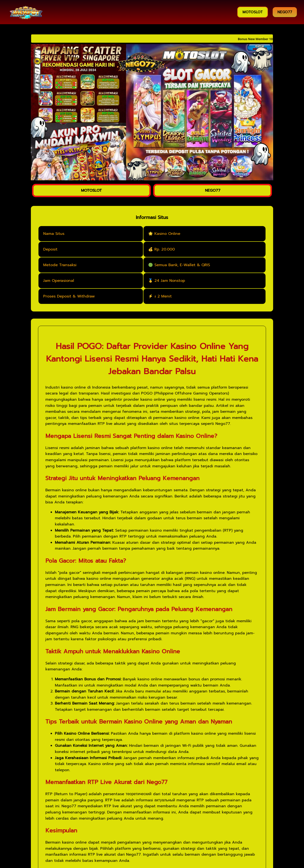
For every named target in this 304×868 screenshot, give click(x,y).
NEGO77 (285, 12)
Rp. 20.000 (165, 249)
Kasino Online (167, 234)
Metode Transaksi (60, 265)
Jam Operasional (59, 281)
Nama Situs (54, 234)
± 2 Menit (163, 296)
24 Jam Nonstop (170, 281)
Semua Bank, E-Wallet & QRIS (182, 265)
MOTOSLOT (253, 12)
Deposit (50, 249)
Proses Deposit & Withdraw (69, 296)
